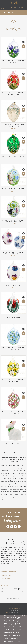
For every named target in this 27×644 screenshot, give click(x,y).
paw (11, 589)
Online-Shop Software (11, 598)
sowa (20, 589)
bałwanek (21, 592)
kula (6, 589)
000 (2, 589)
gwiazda (10, 592)
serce (16, 589)
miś (15, 592)
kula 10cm (4, 592)
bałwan (3, 595)
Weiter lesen (4, 501)
